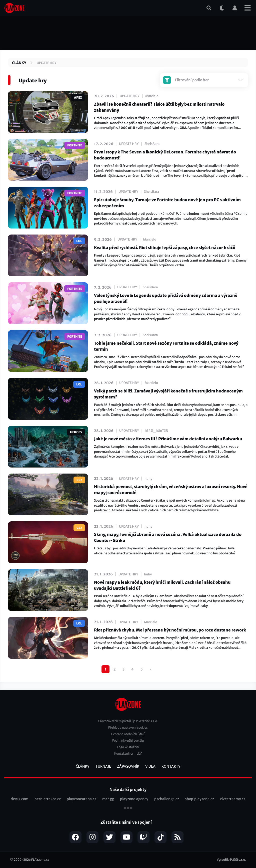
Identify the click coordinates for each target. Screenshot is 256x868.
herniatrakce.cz (48, 799)
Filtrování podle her (186, 80)
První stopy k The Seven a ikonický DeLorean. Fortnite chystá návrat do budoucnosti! (165, 155)
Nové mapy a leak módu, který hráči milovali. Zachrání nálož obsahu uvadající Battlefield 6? (162, 585)
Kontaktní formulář (128, 753)
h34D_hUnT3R (156, 431)
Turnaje (103, 766)
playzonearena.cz (81, 799)
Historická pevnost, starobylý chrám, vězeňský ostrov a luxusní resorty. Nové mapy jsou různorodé (171, 490)
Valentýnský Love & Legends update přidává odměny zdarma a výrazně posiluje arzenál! (166, 298)
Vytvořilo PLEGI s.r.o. (231, 860)
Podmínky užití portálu (128, 740)
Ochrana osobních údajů (128, 734)
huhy (148, 479)
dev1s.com (20, 799)
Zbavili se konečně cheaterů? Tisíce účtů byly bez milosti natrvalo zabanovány (159, 107)
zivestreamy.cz (233, 799)
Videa (150, 766)
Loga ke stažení (128, 747)
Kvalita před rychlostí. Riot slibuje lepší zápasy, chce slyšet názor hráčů (165, 248)
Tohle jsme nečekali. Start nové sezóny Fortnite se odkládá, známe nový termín (166, 346)
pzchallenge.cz (167, 799)
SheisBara (152, 144)
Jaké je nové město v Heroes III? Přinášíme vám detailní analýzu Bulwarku (168, 439)
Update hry (47, 63)
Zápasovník (128, 766)
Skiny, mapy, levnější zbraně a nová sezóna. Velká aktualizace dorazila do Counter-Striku (168, 537)
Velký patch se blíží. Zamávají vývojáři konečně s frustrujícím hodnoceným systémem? (168, 394)
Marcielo (152, 96)
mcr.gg (108, 799)
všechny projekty (128, 808)
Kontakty (171, 766)
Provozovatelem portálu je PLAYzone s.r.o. (128, 721)
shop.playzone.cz (199, 799)
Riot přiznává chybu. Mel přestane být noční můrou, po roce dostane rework (170, 630)
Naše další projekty (128, 789)
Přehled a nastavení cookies (128, 727)
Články (19, 63)
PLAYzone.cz (40, 860)
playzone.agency (134, 799)
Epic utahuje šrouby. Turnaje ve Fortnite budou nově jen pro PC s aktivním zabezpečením (167, 203)
